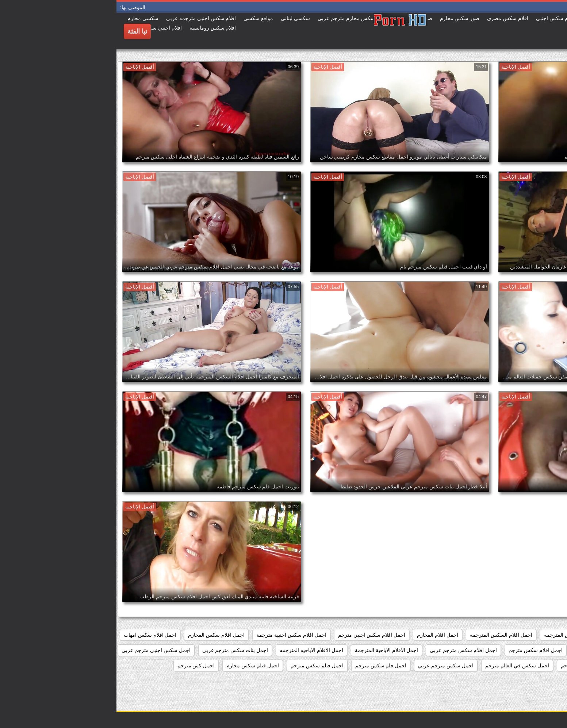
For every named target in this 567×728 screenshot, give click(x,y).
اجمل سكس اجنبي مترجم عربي (40, 650)
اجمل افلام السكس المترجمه (385, 635)
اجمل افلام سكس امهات (34, 635)
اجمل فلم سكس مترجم (265, 666)
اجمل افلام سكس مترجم (419, 650)
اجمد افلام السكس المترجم (529, 635)
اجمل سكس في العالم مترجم (401, 666)
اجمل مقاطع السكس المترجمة (525, 681)
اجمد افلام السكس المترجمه (458, 635)
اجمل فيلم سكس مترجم (201, 666)
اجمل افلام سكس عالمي (532, 650)
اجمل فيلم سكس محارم (136, 666)
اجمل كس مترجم (80, 666)
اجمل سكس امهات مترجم (473, 666)
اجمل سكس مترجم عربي (329, 666)
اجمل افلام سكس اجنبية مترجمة (175, 635)
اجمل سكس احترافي (535, 666)
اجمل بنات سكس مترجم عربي (119, 650)
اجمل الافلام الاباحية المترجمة (270, 650)
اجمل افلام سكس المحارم (100, 635)
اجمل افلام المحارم (321, 635)
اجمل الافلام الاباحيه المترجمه (195, 650)
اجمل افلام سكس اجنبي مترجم (255, 635)
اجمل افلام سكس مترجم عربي (347, 650)
